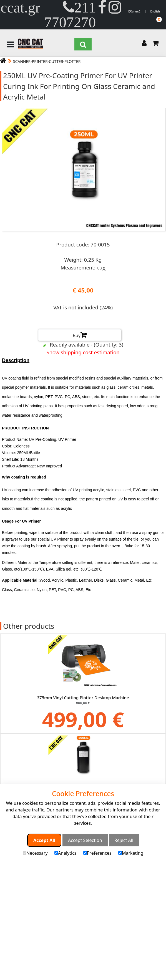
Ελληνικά (134, 11)
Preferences (97, 853)
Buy (80, 335)
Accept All (44, 840)
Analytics (66, 853)
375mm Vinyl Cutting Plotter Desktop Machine (83, 698)
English (155, 11)
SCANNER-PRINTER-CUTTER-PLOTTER (47, 61)
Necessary (35, 853)
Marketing (131, 853)
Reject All (124, 840)
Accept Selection (85, 840)
